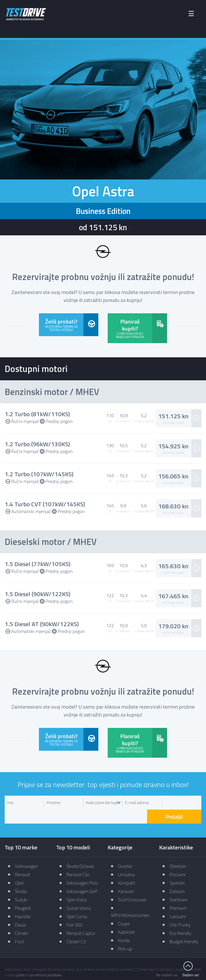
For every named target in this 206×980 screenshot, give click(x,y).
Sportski (177, 868)
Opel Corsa (77, 902)
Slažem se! (191, 975)
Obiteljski (178, 851)
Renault (22, 860)
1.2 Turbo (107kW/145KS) (39, 474)
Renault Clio (78, 860)
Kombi (124, 926)
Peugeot (23, 893)
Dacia (20, 910)
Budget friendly (184, 927)
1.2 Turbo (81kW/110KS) (37, 414)
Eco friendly (180, 918)
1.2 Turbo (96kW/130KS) (37, 444)
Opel (19, 868)
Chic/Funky (180, 910)
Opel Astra (77, 885)
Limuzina (126, 860)
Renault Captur (81, 918)
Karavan (126, 877)
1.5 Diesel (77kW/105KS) (38, 563)
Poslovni (177, 860)
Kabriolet (126, 917)
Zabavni (177, 877)
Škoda (21, 877)
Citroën (22, 918)
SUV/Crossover (132, 885)
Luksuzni (178, 902)
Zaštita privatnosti (150, 960)
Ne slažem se (167, 975)
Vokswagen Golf (82, 877)
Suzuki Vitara (79, 893)
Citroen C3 (76, 927)
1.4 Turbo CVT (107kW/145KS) (45, 504)
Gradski (125, 851)
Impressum (93, 960)
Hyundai (23, 902)
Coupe (124, 909)
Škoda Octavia (80, 851)
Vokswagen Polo (82, 868)
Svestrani (178, 885)
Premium (178, 893)
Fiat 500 (74, 910)
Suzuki (21, 885)
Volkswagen (26, 851)
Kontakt (119, 960)
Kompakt (127, 868)
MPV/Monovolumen (130, 901)
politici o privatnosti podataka (39, 975)
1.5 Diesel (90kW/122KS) (38, 593)
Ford (19, 927)
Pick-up (125, 934)
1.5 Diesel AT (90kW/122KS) (42, 623)
